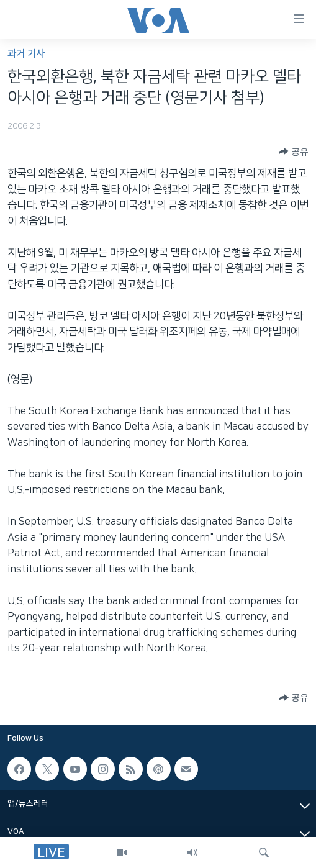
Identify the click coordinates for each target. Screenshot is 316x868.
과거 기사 (26, 54)
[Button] (294, 151)
